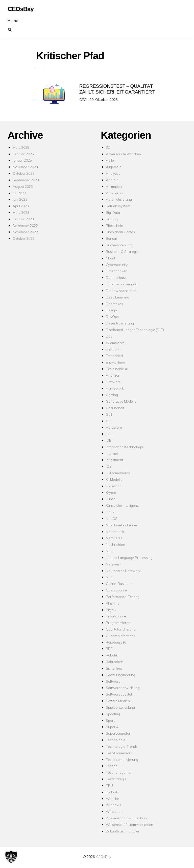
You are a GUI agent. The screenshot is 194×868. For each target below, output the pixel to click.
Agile (110, 160)
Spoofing (113, 714)
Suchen (12, 29)
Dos (109, 336)
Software (113, 681)
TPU (109, 785)
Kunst (110, 499)
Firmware (113, 382)
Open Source (116, 590)
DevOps (112, 317)
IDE (108, 440)
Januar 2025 (22, 160)
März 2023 (21, 212)
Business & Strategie (122, 251)
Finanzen (113, 375)
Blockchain (114, 226)
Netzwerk (114, 564)
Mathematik (115, 532)
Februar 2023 (23, 219)
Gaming (112, 395)
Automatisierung (119, 199)
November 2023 (25, 167)
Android (112, 180)
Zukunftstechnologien (123, 831)
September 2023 (26, 180)
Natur (110, 551)
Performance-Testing (123, 597)
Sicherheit (114, 668)
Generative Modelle (121, 401)
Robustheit (114, 662)
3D (108, 147)
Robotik (112, 655)
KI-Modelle (114, 479)
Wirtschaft (114, 811)
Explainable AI (117, 369)
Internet (112, 453)
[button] (11, 857)
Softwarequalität (119, 694)
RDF (109, 649)
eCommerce (115, 343)
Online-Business (119, 583)
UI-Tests (112, 792)
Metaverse (114, 538)
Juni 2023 (20, 199)
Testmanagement (120, 772)
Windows (114, 805)
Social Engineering (120, 675)
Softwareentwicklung (123, 688)
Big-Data (113, 212)
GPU (110, 421)
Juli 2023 (19, 193)
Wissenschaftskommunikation (129, 825)
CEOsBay (104, 857)
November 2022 (25, 232)
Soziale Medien (118, 701)
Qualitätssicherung (121, 629)
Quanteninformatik (120, 636)
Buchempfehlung (119, 245)
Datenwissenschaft (121, 291)
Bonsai (111, 238)
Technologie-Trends (122, 746)
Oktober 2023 (23, 173)
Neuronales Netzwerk (123, 571)
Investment (114, 460)
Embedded (114, 356)
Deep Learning (117, 297)
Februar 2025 (23, 154)
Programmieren (118, 623)
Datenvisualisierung (122, 284)
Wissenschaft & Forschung (127, 818)
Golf (109, 414)
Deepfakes (114, 304)
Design (111, 310)
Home (13, 20)
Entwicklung (115, 362)
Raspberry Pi (116, 642)
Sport (110, 720)
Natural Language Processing (129, 558)
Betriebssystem (118, 206)
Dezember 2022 (25, 226)
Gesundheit (115, 408)
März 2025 (21, 147)
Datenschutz (116, 277)
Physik (111, 610)
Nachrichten (115, 544)
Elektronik (114, 349)
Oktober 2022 (23, 238)
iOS (109, 466)
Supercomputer (118, 733)
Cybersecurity (117, 265)
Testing (112, 766)
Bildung (112, 219)
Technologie (116, 740)
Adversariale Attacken (123, 154)
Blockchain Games (120, 232)
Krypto (111, 492)
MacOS (112, 518)
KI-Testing (114, 486)
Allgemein (114, 167)
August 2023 (23, 186)
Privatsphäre (116, 616)
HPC (109, 434)
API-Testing (115, 193)
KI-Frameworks (118, 473)
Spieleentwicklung (120, 707)
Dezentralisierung (120, 323)
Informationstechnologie (125, 447)
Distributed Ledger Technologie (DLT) (135, 330)
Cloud (110, 258)
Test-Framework (119, 753)
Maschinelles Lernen (122, 525)
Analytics (113, 173)
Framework (115, 388)
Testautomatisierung (122, 759)
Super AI (113, 727)
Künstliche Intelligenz (122, 505)
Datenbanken (117, 271)
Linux (110, 512)
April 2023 (21, 206)
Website (112, 799)
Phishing (113, 603)
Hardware (114, 427)
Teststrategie (116, 779)
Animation (114, 186)
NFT (109, 577)
